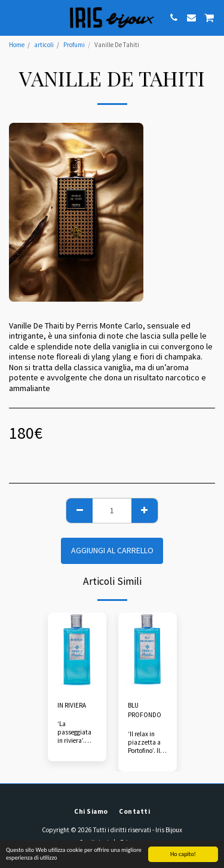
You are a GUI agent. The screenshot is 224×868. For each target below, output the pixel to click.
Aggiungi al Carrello (112, 550)
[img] (77, 652)
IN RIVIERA (72, 705)
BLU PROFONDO (145, 710)
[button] (13, 17)
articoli (44, 45)
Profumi (74, 45)
